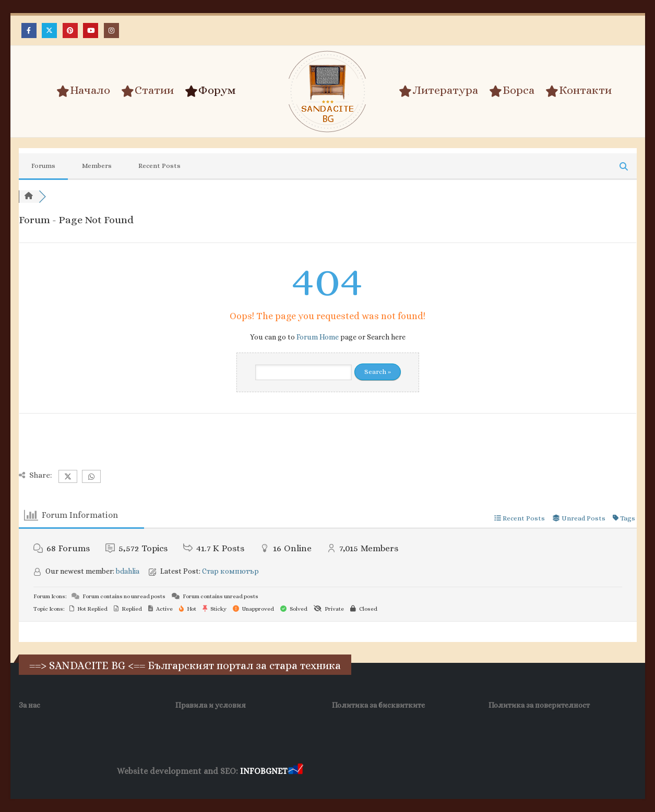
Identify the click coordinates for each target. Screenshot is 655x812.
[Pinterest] (70, 31)
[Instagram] (111, 31)
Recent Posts (159, 166)
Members (97, 166)
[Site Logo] (328, 92)
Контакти (579, 91)
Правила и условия (211, 705)
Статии (147, 91)
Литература (438, 91)
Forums (43, 166)
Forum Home (318, 337)
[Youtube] (91, 31)
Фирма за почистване (424, 772)
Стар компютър (230, 571)
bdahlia (128, 571)
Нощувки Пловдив (500, 772)
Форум (210, 91)
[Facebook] (29, 31)
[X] (49, 31)
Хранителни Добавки (342, 772)
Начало (83, 91)
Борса (512, 91)
